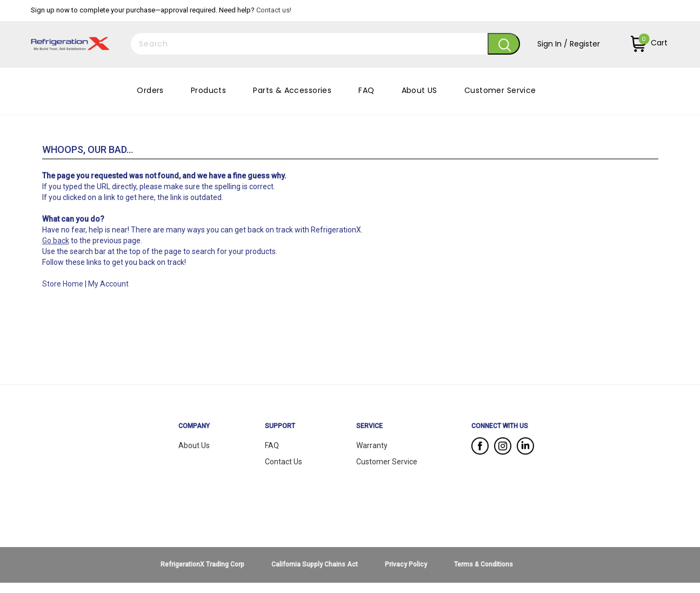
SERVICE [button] (369, 426)
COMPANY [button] (194, 426)
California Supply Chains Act (315, 564)
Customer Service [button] (500, 90)
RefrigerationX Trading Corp (202, 564)
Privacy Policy (406, 564)
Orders (150, 90)
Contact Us (284, 462)
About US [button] (419, 90)
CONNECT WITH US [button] (500, 426)
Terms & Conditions (484, 564)
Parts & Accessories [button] (292, 90)
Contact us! (274, 10)
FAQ (366, 90)
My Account (108, 284)
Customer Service (387, 462)
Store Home (63, 284)
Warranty (372, 445)
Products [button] (208, 90)
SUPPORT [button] (280, 426)
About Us (194, 445)
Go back (56, 241)
